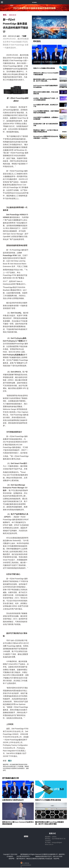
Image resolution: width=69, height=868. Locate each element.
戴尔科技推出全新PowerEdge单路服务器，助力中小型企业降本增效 (50, 823)
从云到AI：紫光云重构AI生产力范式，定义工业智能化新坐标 (46, 99)
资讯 (5, 15)
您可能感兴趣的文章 (11, 778)
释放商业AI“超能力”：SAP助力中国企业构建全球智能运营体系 (46, 131)
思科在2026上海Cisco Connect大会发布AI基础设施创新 (18, 823)
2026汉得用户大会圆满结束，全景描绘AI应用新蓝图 (46, 118)
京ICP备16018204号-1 (23, 856)
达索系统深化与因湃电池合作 (45, 62)
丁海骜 (24, 36)
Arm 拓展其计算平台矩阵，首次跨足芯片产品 (46, 106)
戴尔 (10, 761)
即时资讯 (37, 41)
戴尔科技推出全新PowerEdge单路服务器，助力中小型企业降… (45, 80)
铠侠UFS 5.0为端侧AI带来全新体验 (44, 68)
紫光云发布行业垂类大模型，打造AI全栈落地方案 (46, 93)
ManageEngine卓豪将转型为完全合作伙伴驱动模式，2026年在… (46, 137)
